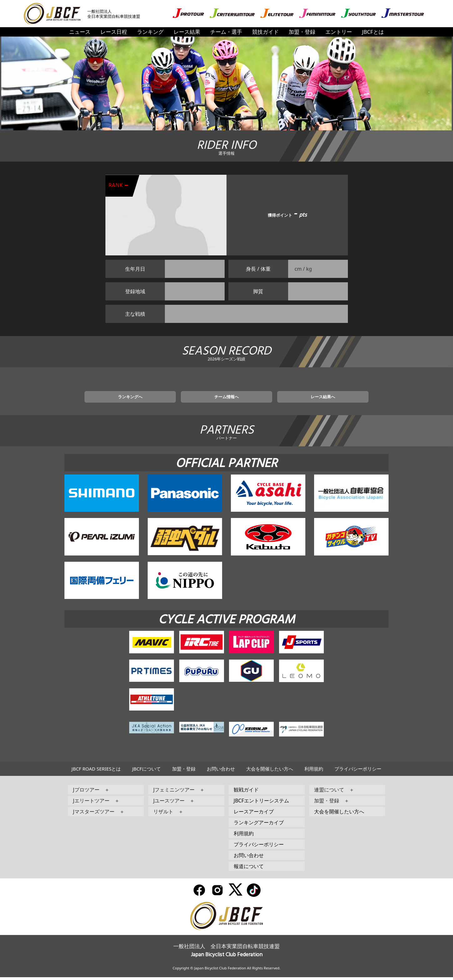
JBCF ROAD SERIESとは (96, 771)
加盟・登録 (302, 32)
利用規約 (314, 771)
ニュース (80, 32)
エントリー (339, 32)
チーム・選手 (226, 32)
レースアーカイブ (254, 814)
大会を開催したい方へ (270, 771)
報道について (249, 869)
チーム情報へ (227, 399)
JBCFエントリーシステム (261, 803)
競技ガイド (265, 32)
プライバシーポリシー (358, 771)
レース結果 (187, 32)
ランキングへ (152, 399)
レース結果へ (301, 399)
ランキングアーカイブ (259, 825)
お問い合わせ (221, 771)
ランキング (150, 32)
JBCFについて (146, 771)
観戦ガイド (246, 792)
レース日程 (114, 32)
